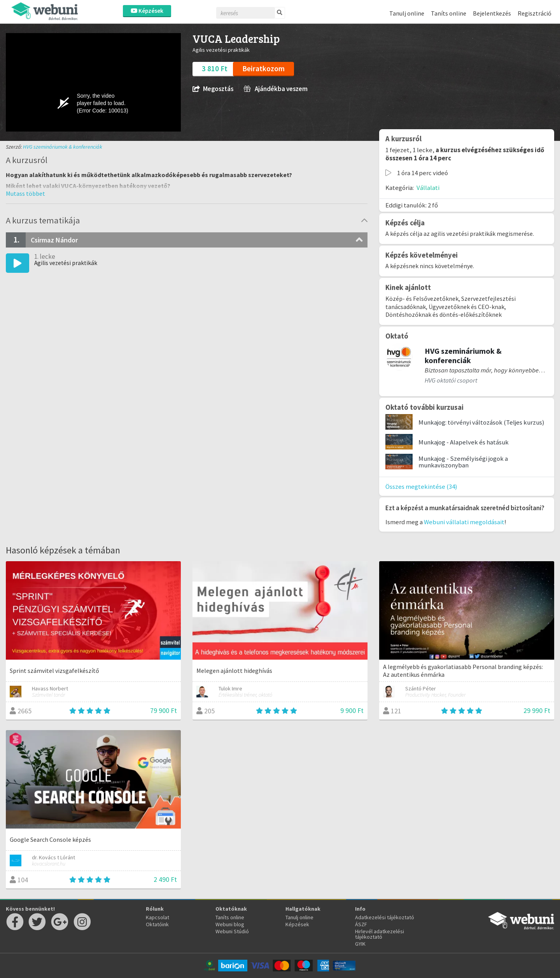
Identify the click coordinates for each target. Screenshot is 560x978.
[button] (25, 193)
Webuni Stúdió (232, 931)
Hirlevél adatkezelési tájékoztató (380, 934)
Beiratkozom (263, 68)
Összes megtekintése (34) (421, 486)
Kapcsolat (157, 917)
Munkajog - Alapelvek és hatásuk (464, 442)
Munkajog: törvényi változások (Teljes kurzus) (481, 422)
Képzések (147, 11)
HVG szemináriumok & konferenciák (63, 147)
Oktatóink (157, 924)
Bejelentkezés (492, 13)
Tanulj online (407, 13)
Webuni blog (230, 924)
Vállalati (428, 188)
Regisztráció (535, 13)
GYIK (360, 944)
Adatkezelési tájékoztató (385, 917)
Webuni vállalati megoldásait (464, 522)
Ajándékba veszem (276, 89)
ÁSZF (361, 924)
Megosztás (213, 89)
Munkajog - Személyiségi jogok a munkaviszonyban (463, 462)
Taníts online (449, 13)
